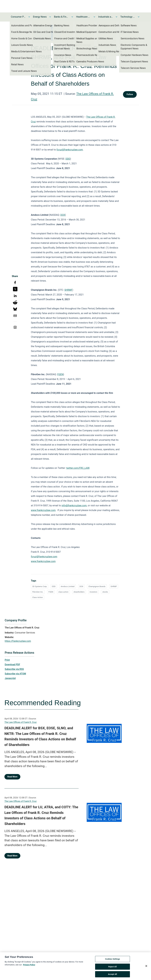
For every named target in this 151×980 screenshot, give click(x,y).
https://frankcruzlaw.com (18, 641)
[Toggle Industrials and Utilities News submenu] (116, 17)
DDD (68, 159)
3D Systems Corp (40, 586)
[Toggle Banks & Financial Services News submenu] (72, 17)
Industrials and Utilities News (106, 17)
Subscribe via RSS (14, 669)
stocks (105, 592)
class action (63, 592)
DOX (63, 215)
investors (93, 592)
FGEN (60, 374)
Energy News (40, 17)
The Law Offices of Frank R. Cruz (20, 722)
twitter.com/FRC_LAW (78, 468)
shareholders (79, 592)
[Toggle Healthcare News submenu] (94, 17)
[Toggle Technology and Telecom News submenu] (139, 17)
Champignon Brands (97, 586)
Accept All (112, 975)
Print (7, 660)
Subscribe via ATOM (15, 674)
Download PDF (12, 665)
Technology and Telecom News (128, 17)
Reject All (113, 968)
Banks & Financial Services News (61, 17)
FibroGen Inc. (38, 592)
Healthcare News (83, 17)
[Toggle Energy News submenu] (50, 17)
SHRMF (68, 290)
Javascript (10, 678)
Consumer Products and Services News (18, 17)
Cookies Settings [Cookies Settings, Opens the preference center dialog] (112, 960)
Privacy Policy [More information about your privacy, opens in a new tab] (29, 966)
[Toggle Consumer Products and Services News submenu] (29, 17)
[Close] (146, 967)
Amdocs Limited (67, 586)
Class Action (38, 597)
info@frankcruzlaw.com (74, 506)
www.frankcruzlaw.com (43, 510)
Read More (12, 777)
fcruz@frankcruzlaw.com (70, 150)
